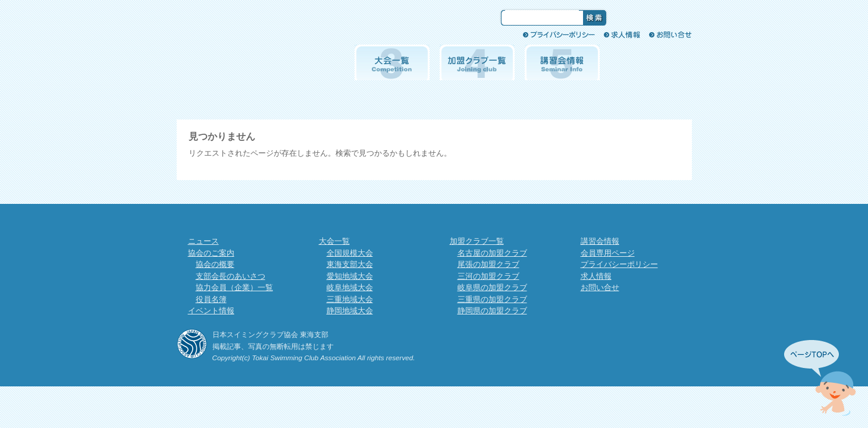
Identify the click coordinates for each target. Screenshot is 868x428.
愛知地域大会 (350, 276)
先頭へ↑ (820, 378)
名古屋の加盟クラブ (492, 253)
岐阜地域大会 (350, 287)
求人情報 (622, 34)
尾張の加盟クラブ (488, 264)
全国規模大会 (350, 253)
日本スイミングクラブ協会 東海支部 (297, 25)
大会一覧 (392, 62)
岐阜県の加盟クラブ (492, 287)
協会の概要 (215, 264)
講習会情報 (562, 62)
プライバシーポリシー (559, 34)
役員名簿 (211, 299)
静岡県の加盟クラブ (492, 311)
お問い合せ (670, 34)
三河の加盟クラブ (488, 276)
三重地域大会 (350, 299)
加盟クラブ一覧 (477, 62)
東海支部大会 (350, 264)
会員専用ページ (647, 62)
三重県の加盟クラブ (492, 299)
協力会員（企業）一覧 (234, 287)
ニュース (203, 241)
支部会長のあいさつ (231, 276)
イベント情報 (307, 62)
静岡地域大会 (350, 311)
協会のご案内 (222, 62)
